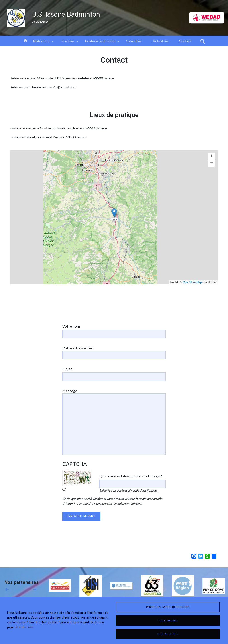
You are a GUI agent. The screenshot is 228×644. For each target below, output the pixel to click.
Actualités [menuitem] (161, 41)
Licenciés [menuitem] (67, 43)
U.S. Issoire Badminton (66, 14)
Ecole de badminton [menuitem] (100, 43)
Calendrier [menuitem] (134, 41)
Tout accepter (168, 634)
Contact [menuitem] (185, 41)
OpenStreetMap (192, 282)
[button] (114, 213)
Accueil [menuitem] (25, 40)
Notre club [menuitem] (41, 43)
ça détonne (40, 22)
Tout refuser (168, 620)
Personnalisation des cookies (168, 605)
